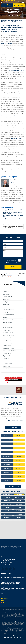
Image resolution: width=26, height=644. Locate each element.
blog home (4, 20)
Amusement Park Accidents (10, 289)
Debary (7, 507)
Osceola (4, 619)
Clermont (19, 511)
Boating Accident (7, 302)
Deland (7, 511)
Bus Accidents (6, 304)
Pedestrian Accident (8, 338)
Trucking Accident (7, 364)
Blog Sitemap (9, 636)
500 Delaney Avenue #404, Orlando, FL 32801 (13, 553)
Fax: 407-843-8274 (6, 565)
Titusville (19, 514)
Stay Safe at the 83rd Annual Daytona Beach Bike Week (13, 579)
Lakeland (7, 517)
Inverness (7, 514)
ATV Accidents (6, 292)
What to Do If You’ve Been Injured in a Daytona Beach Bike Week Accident (13, 584)
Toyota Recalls (7, 356)
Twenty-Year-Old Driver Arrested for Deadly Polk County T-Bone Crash (13, 213)
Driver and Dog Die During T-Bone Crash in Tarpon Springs (13, 216)
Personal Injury (7, 340)
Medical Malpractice (8, 328)
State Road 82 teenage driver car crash (15, 228)
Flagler (14, 618)
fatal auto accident (7, 44)
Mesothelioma (7, 330)
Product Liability (7, 346)
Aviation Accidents (8, 297)
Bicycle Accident (7, 299)
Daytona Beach (7, 504)
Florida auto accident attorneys (10, 227)
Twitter (7, 569)
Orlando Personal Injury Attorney (10, 32)
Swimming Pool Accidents (9, 351)
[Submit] (13, 267)
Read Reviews (13, 427)
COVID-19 (5, 312)
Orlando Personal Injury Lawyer (10, 621)
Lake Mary (7, 497)
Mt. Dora (19, 507)
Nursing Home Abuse (8, 335)
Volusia (18, 619)
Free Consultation (13, 16)
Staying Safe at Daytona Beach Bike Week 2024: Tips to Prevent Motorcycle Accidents (13, 588)
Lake (11, 619)
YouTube (14, 569)
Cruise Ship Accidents (8, 315)
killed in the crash (16, 138)
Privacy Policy (16, 636)
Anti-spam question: (10, 260)
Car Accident (6, 307)
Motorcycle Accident (8, 333)
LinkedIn (10, 569)
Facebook (3, 569)
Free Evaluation (19, 5)
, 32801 (8, 560)
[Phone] (13, 247)
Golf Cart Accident (7, 322)
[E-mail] (13, 244)
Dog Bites (5, 317)
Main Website (5, 598)
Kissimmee (7, 501)
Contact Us (4, 605)
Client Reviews (21, 276)
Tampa (19, 501)
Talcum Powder (7, 353)
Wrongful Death (7, 369)
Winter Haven (19, 497)
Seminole (21, 618)
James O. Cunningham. (11, 634)
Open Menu (23, 2)
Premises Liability (7, 343)
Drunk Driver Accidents (9, 320)
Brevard (8, 619)
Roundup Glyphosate (8, 348)
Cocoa (19, 517)
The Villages (19, 504)
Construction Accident (9, 310)
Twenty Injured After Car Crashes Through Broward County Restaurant (13, 219)
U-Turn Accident (7, 366)
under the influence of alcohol (15, 70)
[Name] (13, 241)
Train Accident (7, 358)
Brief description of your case (13, 253)
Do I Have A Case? (13, 237)
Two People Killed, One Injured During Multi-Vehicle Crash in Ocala (13, 210)
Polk (14, 619)
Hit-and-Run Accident (8, 325)
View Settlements (13, 486)
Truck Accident (7, 361)
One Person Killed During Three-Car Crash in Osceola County (14, 221)
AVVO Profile (22, 274)
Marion (17, 618)
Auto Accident (10, 20)
